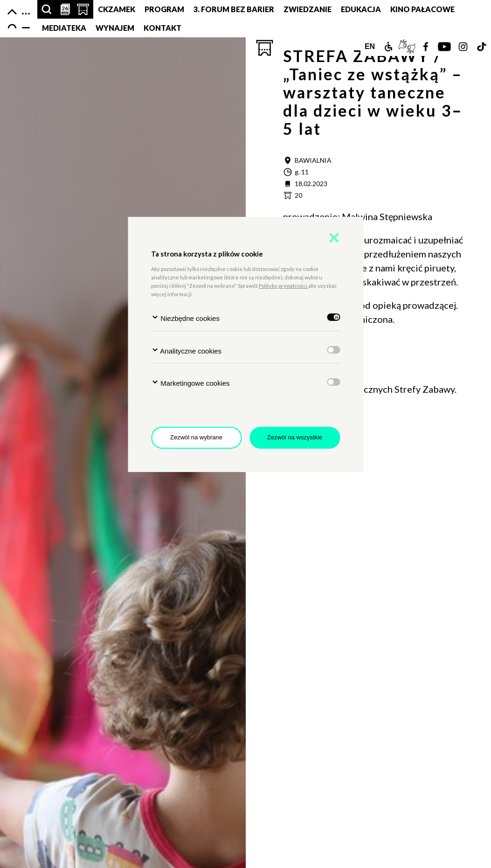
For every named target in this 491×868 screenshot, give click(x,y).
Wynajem (115, 28)
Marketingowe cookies (190, 383)
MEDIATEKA (64, 28)
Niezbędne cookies (185, 318)
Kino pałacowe (422, 9)
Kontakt (163, 28)
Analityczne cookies (186, 351)
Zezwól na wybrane (196, 437)
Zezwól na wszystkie (295, 437)
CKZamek (117, 9)
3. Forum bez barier (234, 9)
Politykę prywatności (284, 286)
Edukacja (361, 9)
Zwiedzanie (308, 9)
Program (164, 9)
